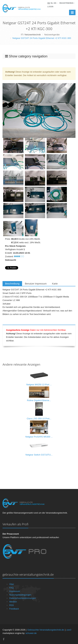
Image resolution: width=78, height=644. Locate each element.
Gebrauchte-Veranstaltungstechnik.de (46, 630)
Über (12, 584)
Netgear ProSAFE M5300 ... (39, 437)
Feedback (14, 609)
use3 (69, 630)
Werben (13, 602)
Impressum (15, 591)
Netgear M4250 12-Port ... (39, 385)
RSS (12, 605)
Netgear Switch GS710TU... (39, 455)
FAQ (11, 588)
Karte (55, 284)
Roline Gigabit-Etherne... (39, 400)
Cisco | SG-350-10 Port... (39, 419)
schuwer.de (31, 633)
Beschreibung (12, 284)
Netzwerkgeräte (52, 35)
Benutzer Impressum (36, 284)
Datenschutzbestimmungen (23, 598)
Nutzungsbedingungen (20, 595)
